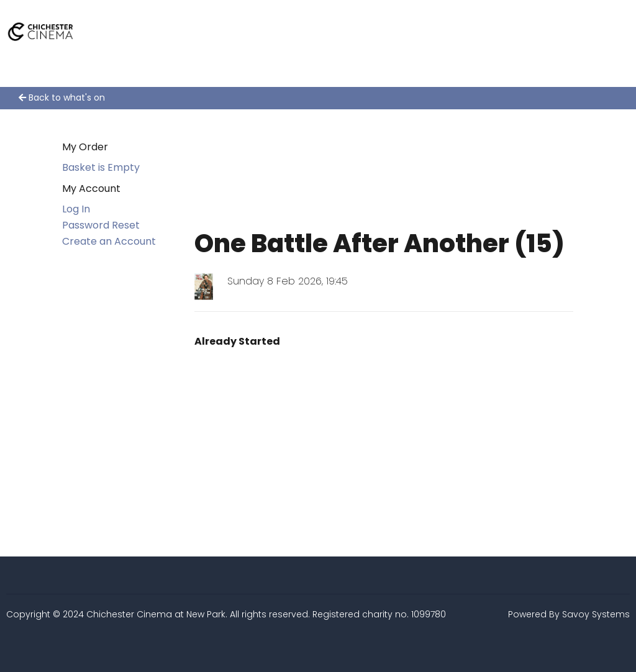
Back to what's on (62, 98)
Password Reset (101, 225)
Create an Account (109, 241)
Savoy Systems (596, 614)
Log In (76, 209)
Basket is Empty (101, 167)
